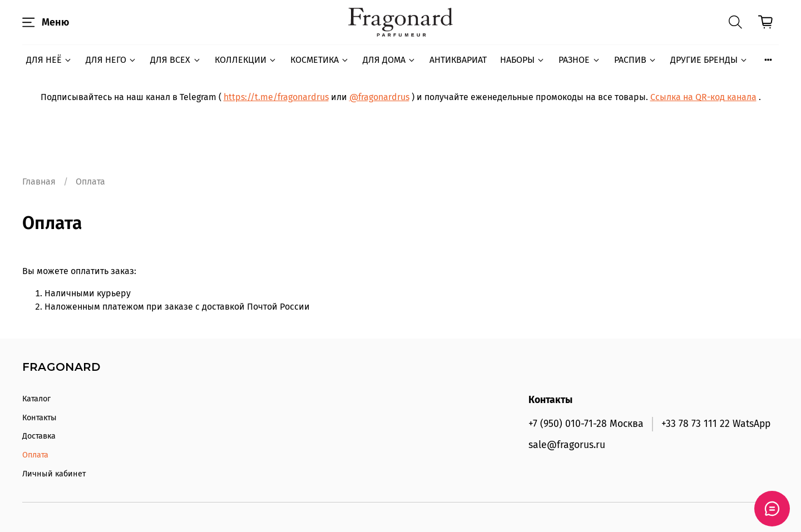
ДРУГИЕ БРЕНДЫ (709, 60)
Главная (39, 182)
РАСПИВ (636, 60)
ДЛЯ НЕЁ (49, 60)
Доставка (39, 436)
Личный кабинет (54, 474)
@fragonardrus (379, 97)
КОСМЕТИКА (320, 60)
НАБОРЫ (523, 60)
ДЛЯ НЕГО (111, 60)
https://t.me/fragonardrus (276, 97)
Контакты (39, 418)
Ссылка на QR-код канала (703, 97)
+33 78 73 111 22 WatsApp (716, 424)
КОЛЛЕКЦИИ (246, 60)
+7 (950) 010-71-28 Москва (586, 424)
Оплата (35, 455)
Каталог (36, 399)
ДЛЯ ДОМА (389, 60)
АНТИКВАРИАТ (458, 60)
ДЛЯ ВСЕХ (175, 60)
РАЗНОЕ (579, 60)
